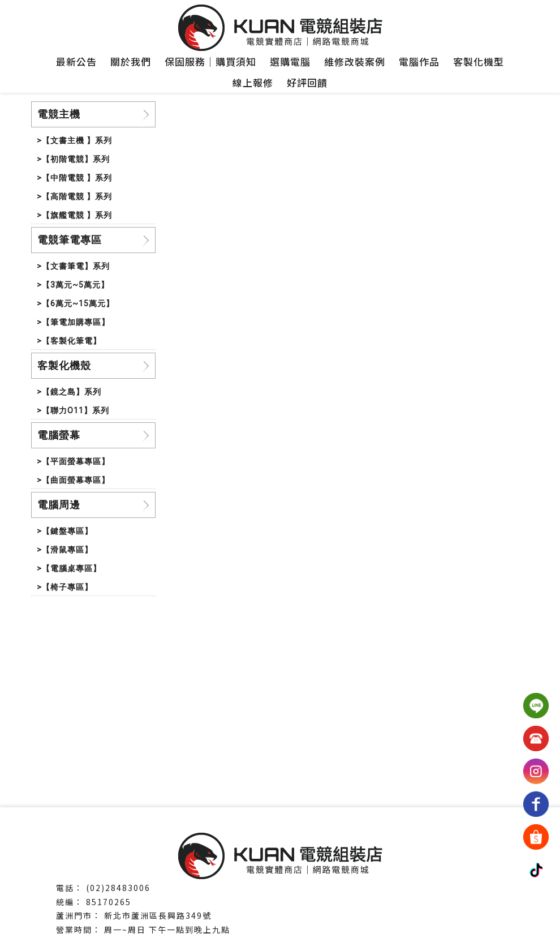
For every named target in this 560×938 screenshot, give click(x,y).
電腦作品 (419, 61)
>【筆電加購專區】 (73, 322)
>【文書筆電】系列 (73, 266)
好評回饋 (307, 82)
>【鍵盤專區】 (65, 531)
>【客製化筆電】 (69, 341)
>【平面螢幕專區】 (73, 461)
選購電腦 (290, 61)
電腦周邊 (59, 505)
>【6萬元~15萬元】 (76, 303)
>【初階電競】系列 (73, 159)
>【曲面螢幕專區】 (73, 480)
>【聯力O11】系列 (73, 410)
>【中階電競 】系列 (74, 178)
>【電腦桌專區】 (69, 568)
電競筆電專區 (70, 240)
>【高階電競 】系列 (74, 196)
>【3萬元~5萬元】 (73, 285)
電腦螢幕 (59, 435)
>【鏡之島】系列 (69, 392)
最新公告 (76, 61)
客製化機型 (479, 61)
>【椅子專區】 (65, 587)
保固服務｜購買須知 (210, 61)
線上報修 (253, 82)
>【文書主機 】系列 (74, 140)
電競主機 (59, 114)
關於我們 (131, 61)
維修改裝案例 (355, 61)
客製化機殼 (64, 365)
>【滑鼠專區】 (65, 550)
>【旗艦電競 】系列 (74, 215)
